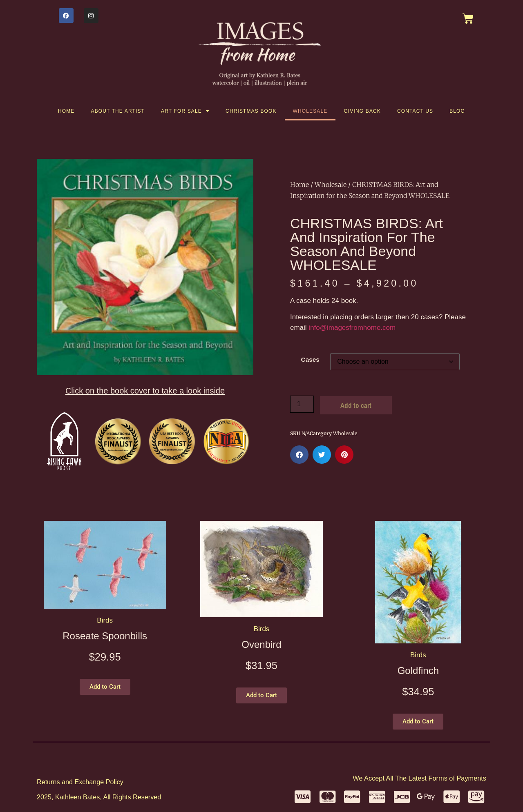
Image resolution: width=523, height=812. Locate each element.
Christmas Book (251, 111)
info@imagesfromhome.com (352, 328)
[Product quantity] (302, 404)
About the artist (118, 111)
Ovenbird (261, 644)
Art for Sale (185, 111)
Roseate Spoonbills (105, 636)
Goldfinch (418, 671)
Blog (457, 111)
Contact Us (415, 111)
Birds (105, 620)
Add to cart (356, 405)
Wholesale (310, 111)
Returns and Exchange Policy (80, 782)
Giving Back (362, 111)
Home (66, 111)
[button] (299, 455)
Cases (310, 359)
